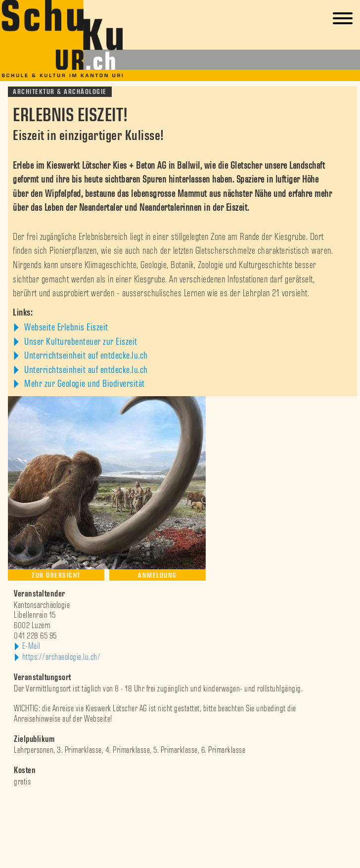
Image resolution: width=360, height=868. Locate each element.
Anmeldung (157, 575)
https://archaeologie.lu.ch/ (62, 657)
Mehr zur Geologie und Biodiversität (84, 384)
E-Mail (31, 646)
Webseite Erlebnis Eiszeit (65, 327)
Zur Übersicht (56, 575)
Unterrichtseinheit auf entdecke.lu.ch (85, 356)
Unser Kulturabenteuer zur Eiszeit (80, 342)
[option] (180, 802)
